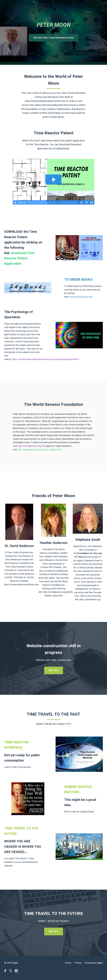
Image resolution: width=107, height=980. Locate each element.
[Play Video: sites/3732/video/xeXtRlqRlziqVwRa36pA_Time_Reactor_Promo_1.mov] (54, 180)
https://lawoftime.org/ (90, 600)
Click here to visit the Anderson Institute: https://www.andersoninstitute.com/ (22, 581)
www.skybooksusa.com (81, 297)
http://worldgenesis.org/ (30, 446)
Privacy (78, 963)
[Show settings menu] (87, 202)
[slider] (51, 202)
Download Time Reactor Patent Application (19, 258)
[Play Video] (15, 202)
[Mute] (81, 202)
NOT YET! (54, 670)
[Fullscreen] (92, 202)
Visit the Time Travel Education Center (54, 38)
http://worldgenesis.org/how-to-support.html (40, 450)
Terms (68, 963)
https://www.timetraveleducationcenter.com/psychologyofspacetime (45, 359)
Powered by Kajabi (94, 963)
